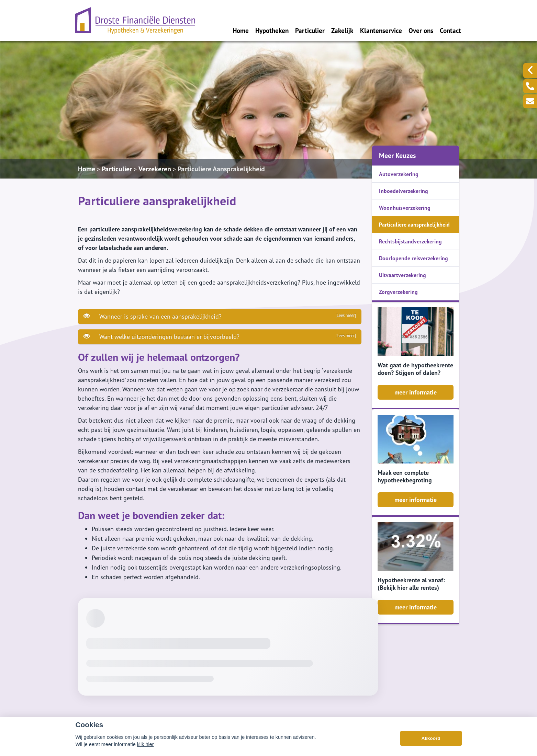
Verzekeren (155, 169)
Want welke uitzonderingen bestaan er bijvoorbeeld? (220, 336)
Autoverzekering (399, 174)
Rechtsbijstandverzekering (410, 241)
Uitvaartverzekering (402, 275)
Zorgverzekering (398, 292)
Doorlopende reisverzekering (413, 258)
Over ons (421, 30)
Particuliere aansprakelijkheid (414, 225)
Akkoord (431, 738)
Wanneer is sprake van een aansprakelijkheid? (220, 316)
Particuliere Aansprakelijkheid (221, 169)
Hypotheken (272, 30)
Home (241, 30)
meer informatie (416, 392)
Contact (450, 30)
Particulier (310, 30)
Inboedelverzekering (404, 191)
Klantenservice (381, 30)
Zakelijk (342, 30)
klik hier (146, 744)
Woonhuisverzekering (405, 208)
